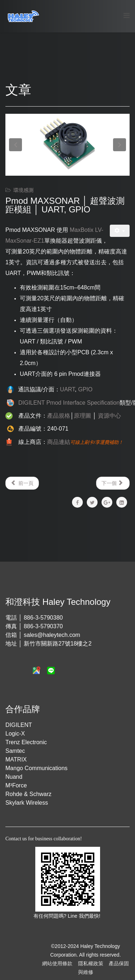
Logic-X (15, 734)
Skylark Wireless (27, 803)
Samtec (15, 751)
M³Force (16, 785)
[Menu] (127, 16)
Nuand (14, 777)
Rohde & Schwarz (28, 794)
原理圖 (82, 416)
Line (73, 916)
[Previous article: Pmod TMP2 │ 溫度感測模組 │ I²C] (22, 483)
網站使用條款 (57, 963)
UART (68, 389)
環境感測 (23, 190)
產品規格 (59, 416)
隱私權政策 (91, 963)
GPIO (85, 389)
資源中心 (109, 416)
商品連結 (59, 442)
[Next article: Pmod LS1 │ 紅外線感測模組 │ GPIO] (113, 483)
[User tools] (120, 231)
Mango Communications (37, 768)
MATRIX (16, 759)
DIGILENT (19, 725)
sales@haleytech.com (52, 635)
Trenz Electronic (26, 742)
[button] (15, 145)
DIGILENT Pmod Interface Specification (69, 403)
